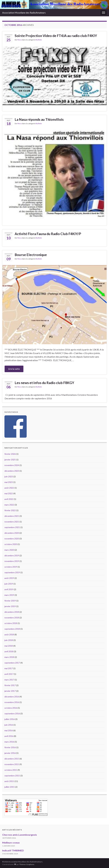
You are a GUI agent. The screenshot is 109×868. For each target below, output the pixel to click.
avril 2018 (9, 651)
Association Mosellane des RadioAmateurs (24, 13)
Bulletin (39, 40)
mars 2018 (9, 657)
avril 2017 (9, 674)
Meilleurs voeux (11, 843)
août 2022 (9, 488)
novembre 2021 (12, 522)
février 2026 (10, 454)
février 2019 (10, 601)
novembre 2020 (12, 539)
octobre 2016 (11, 708)
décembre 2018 (12, 612)
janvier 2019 (10, 606)
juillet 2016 (10, 719)
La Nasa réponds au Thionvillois (39, 119)
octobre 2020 (11, 544)
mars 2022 (9, 505)
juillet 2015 (10, 787)
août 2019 (9, 578)
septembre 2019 (12, 572)
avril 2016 (9, 736)
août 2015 (9, 781)
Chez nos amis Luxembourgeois (20, 835)
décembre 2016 (12, 697)
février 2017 (10, 685)
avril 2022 (9, 499)
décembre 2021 (12, 516)
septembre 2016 (12, 713)
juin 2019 (9, 584)
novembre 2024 (12, 465)
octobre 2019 (11, 567)
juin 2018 (9, 640)
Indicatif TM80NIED (13, 850)
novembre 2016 (12, 702)
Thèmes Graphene (27, 864)
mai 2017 (9, 668)
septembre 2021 (12, 527)
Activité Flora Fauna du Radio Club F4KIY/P (48, 234)
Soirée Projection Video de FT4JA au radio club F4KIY (56, 36)
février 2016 (10, 747)
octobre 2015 (11, 770)
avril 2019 (9, 589)
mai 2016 (9, 730)
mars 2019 (9, 595)
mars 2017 (9, 680)
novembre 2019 (12, 561)
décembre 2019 (12, 555)
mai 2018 (9, 646)
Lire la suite (14, 369)
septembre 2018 (12, 629)
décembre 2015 (12, 759)
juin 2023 (9, 476)
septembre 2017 (12, 663)
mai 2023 (9, 482)
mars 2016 (9, 742)
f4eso (19, 40)
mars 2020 (9, 550)
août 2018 (9, 634)
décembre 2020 (12, 533)
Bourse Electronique (31, 255)
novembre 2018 (12, 618)
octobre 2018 (11, 623)
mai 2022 (9, 493)
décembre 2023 (12, 471)
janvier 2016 (10, 753)
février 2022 (10, 510)
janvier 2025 (10, 460)
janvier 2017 (10, 691)
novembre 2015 (12, 764)
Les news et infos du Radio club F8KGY (44, 383)
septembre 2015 (12, 776)
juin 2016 (9, 725)
